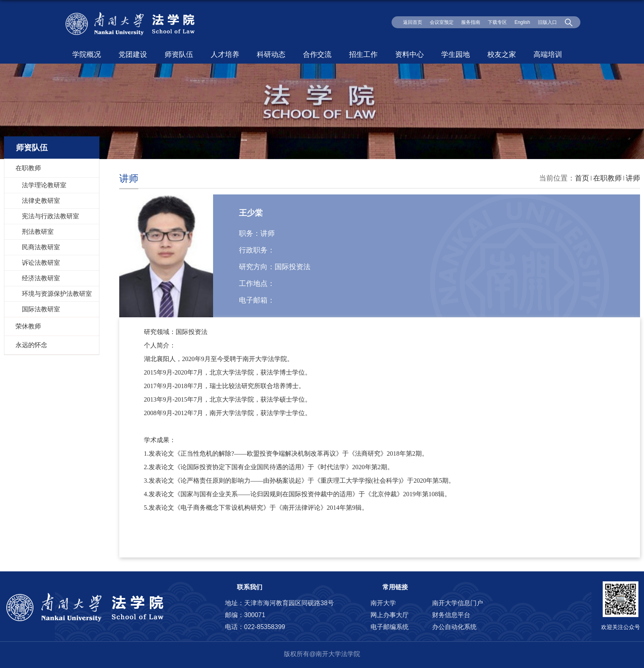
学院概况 (87, 54)
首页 (582, 178)
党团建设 (133, 54)
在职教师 (607, 178)
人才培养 (225, 54)
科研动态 (271, 54)
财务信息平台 (451, 615)
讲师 (633, 178)
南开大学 (383, 603)
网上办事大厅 (390, 615)
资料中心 (409, 54)
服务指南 (471, 22)
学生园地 (456, 54)
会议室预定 (442, 22)
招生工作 (363, 54)
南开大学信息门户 (458, 603)
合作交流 (317, 54)
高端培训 (548, 54)
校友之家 (502, 54)
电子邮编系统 (390, 627)
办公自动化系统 (454, 627)
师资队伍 (179, 54)
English (522, 22)
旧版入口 (547, 22)
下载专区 (497, 22)
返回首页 (413, 22)
